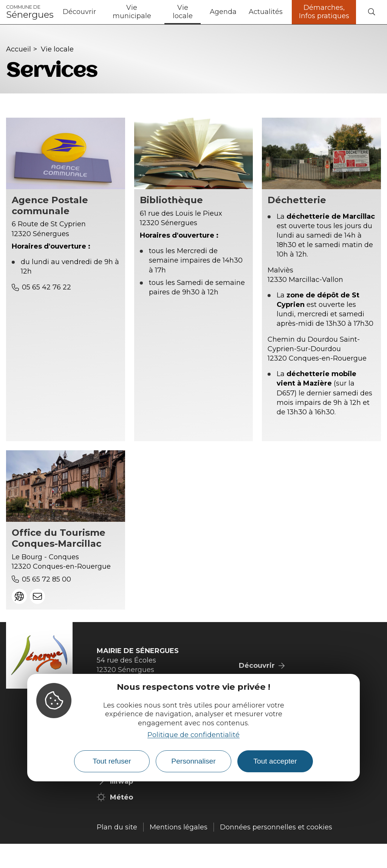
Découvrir (79, 12)
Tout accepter (275, 761)
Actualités (266, 12)
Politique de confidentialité (193, 735)
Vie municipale (132, 12)
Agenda (223, 12)
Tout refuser (112, 761)
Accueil (19, 49)
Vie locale (183, 12)
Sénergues (30, 12)
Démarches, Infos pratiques (324, 12)
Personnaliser (193, 761)
